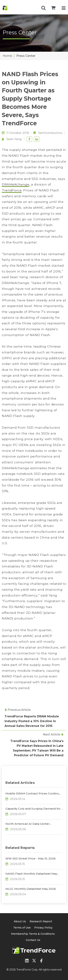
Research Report (41, 921)
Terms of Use (22, 928)
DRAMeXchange (16, 184)
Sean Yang (14, 139)
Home (7, 56)
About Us (20, 921)
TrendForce (12, 190)
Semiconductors (50, 133)
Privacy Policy (43, 928)
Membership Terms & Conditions (33, 934)
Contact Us (33, 940)
